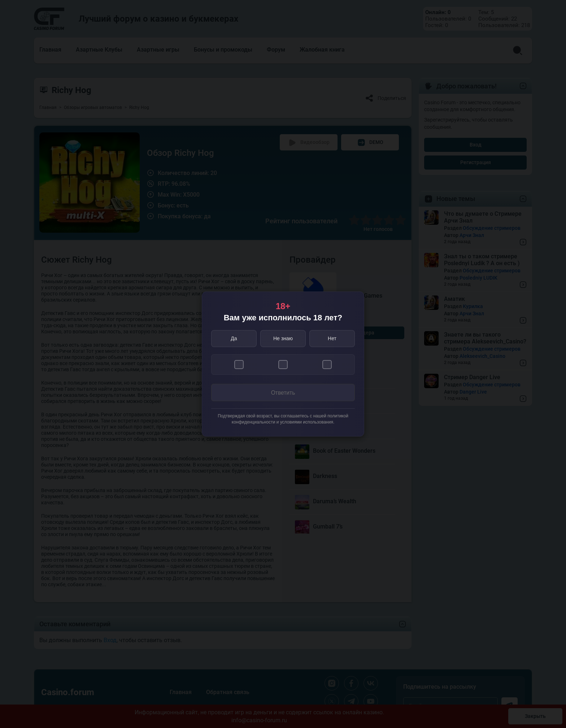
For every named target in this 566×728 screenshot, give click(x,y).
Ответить (283, 393)
